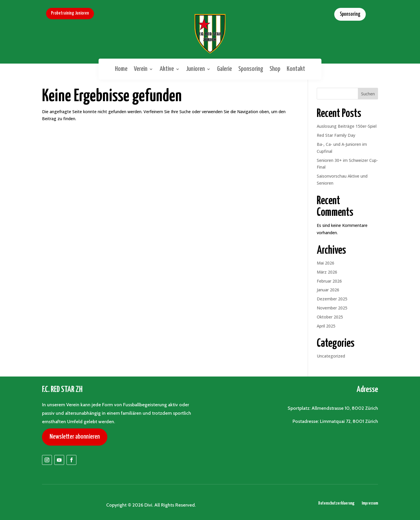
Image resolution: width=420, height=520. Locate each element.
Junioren (195, 69)
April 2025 (326, 326)
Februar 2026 (329, 281)
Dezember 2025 (332, 299)
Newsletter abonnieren (75, 437)
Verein (141, 69)
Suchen (368, 94)
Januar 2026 (328, 290)
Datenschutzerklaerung (336, 503)
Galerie (224, 69)
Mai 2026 (325, 263)
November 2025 (332, 308)
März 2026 (327, 272)
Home (121, 69)
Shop (275, 69)
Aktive (167, 69)
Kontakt (296, 69)
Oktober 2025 (330, 317)
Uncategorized (331, 356)
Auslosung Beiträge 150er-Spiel (347, 126)
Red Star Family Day (336, 135)
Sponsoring (350, 14)
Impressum (370, 503)
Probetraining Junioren (70, 13)
